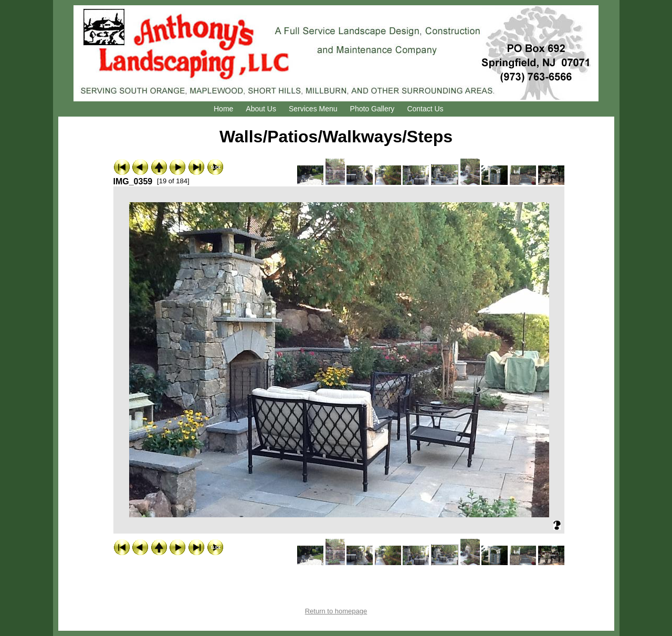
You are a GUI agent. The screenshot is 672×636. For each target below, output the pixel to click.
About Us (261, 109)
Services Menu (313, 109)
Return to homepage (336, 611)
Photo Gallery (372, 109)
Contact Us (425, 109)
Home (223, 109)
